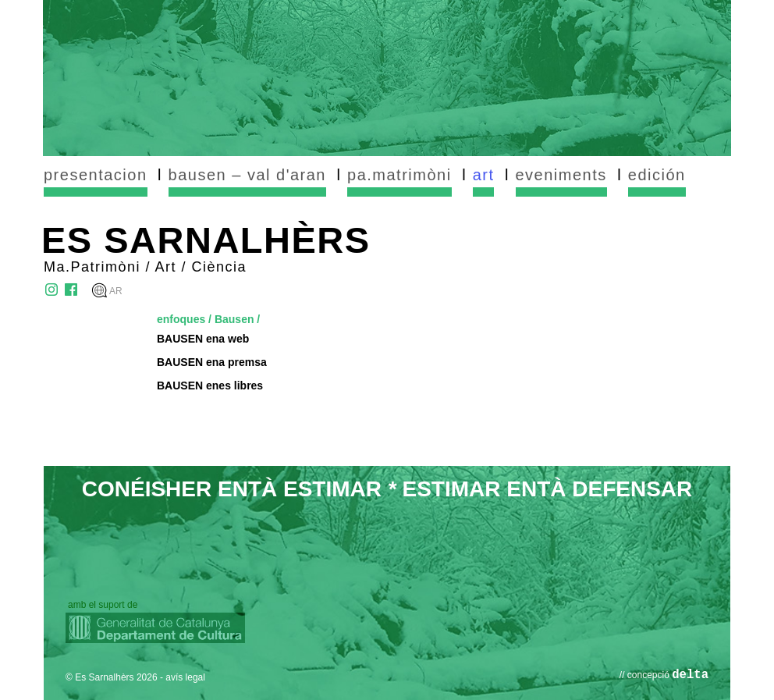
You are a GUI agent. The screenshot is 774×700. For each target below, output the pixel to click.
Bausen (234, 319)
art (484, 175)
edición (657, 175)
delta (690, 675)
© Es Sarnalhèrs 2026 (112, 677)
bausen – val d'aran (247, 175)
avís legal (185, 677)
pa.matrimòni (399, 175)
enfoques (181, 319)
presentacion (96, 175)
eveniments (561, 175)
